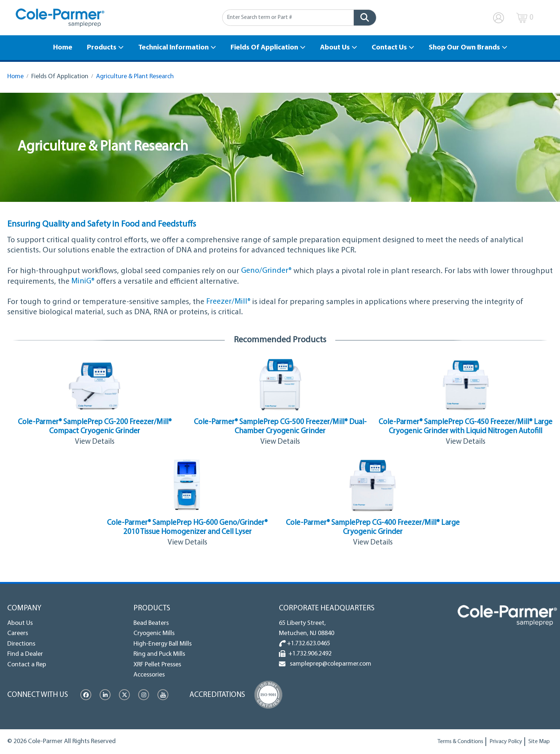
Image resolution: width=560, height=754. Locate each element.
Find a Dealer (25, 654)
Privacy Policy (506, 742)
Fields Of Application (264, 48)
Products (102, 48)
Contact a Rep (27, 664)
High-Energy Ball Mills (163, 644)
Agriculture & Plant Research (135, 77)
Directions (21, 644)
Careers (18, 633)
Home (63, 48)
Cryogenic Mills (154, 633)
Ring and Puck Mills (159, 654)
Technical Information (173, 48)
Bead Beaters (151, 623)
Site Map (539, 742)
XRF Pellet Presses (157, 664)
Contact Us (389, 48)
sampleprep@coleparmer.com (329, 664)
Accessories (149, 675)
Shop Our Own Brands (464, 48)
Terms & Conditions (460, 742)
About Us (335, 48)
